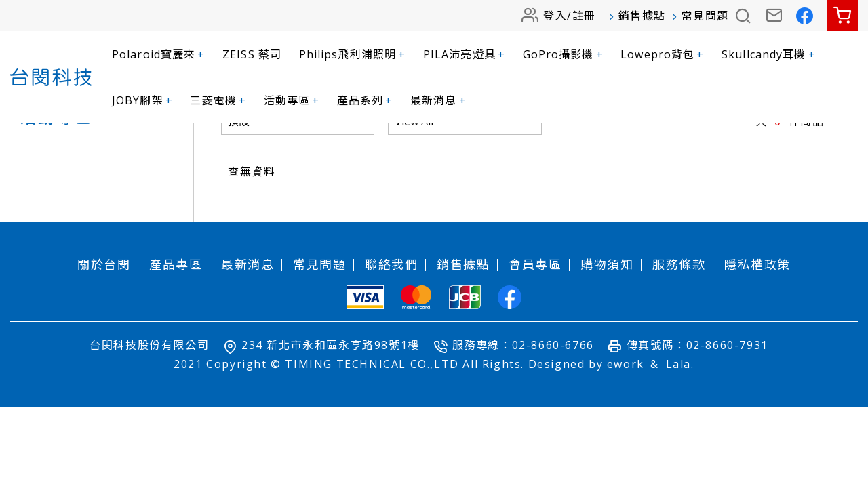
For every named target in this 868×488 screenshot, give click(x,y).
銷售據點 (642, 16)
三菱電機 (218, 100)
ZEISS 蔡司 (252, 54)
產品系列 (365, 100)
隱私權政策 (757, 338)
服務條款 (679, 338)
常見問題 (705, 16)
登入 (555, 16)
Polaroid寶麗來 (158, 54)
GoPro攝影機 (563, 54)
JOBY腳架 (142, 100)
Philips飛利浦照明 (353, 54)
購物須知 (607, 338)
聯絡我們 (391, 338)
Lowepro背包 (662, 54)
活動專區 (292, 100)
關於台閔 (104, 338)
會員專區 (535, 338)
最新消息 (438, 100)
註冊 (584, 16)
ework (626, 437)
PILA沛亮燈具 (464, 54)
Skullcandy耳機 (769, 54)
